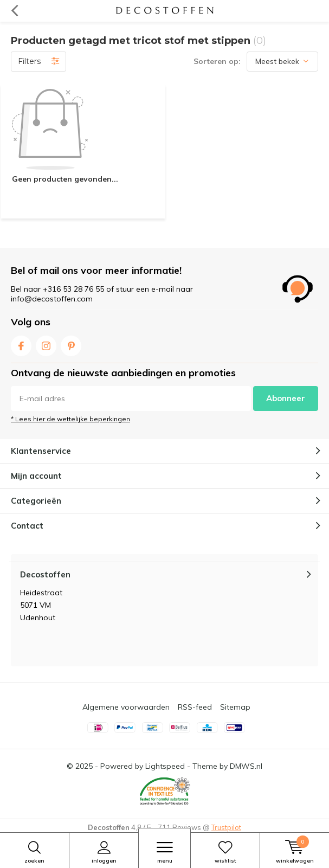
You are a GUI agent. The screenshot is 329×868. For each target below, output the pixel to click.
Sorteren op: (217, 61)
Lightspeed (165, 766)
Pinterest (71, 343)
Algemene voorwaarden (126, 707)
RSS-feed (195, 707)
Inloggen (104, 852)
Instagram (46, 343)
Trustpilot (226, 827)
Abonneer (286, 398)
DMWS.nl (246, 766)
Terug (14, 11)
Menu (164, 852)
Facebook (21, 343)
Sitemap (235, 707)
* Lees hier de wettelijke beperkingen (70, 419)
